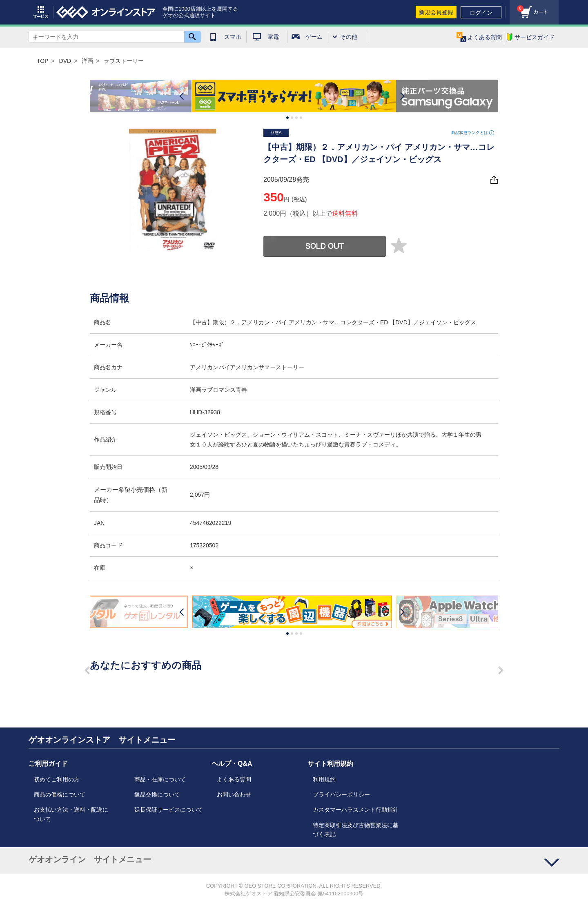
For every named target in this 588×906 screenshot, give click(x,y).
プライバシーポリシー (341, 794)
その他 (349, 37)
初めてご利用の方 (57, 779)
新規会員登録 (436, 12)
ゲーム (314, 37)
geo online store (106, 12)
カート (517, 6)
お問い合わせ (234, 794)
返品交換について (157, 794)
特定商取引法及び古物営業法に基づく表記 (356, 830)
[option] (294, 96)
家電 (273, 37)
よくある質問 (234, 779)
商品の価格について (60, 794)
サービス (41, 12)
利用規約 (324, 779)
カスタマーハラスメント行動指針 (356, 810)
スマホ (233, 37)
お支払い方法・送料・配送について (71, 814)
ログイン (481, 13)
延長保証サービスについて (169, 810)
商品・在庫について (160, 779)
